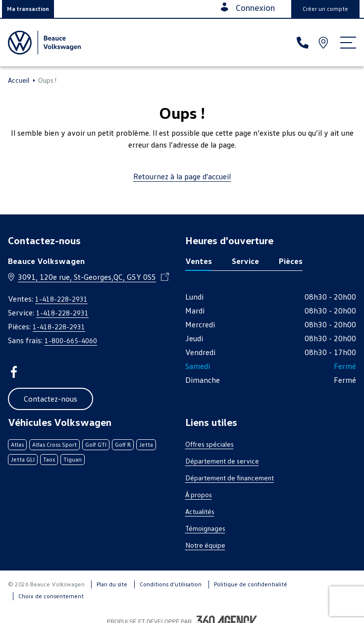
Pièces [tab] (291, 261)
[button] (28, 9)
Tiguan (73, 459)
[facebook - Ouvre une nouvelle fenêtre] (14, 372)
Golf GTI (96, 444)
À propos (199, 494)
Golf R (123, 444)
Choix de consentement (51, 596)
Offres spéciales (209, 444)
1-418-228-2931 (61, 299)
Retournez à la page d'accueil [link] (182, 176)
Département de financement (230, 478)
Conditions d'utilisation (171, 584)
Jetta (146, 444)
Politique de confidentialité (251, 584)
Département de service (222, 461)
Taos (49, 459)
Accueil (19, 80)
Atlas (17, 444)
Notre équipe (205, 545)
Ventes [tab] (199, 261)
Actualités (200, 511)
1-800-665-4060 (71, 340)
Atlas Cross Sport (54, 444)
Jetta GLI (23, 459)
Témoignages (205, 528)
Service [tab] (245, 261)
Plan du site (112, 584)
